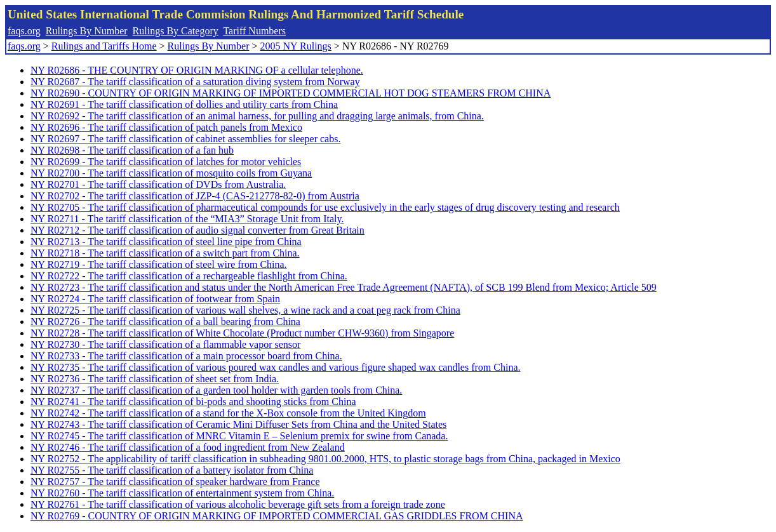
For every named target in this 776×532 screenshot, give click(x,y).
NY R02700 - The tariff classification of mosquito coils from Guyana (171, 173)
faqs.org (24, 31)
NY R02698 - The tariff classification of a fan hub (132, 150)
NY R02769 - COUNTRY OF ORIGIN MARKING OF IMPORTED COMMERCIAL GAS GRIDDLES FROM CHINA (277, 516)
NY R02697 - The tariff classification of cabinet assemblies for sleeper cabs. (185, 139)
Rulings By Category (176, 31)
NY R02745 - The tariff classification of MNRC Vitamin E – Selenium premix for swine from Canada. (239, 436)
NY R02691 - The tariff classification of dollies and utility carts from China (184, 104)
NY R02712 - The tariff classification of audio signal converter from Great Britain (197, 230)
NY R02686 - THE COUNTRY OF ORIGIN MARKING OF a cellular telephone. (197, 70)
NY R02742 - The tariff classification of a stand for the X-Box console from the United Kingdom (228, 413)
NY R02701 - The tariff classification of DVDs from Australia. (158, 184)
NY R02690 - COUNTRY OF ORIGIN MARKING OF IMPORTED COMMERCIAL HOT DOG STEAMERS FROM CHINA (291, 93)
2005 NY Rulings (296, 46)
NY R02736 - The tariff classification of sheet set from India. (155, 379)
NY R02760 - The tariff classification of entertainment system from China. (182, 493)
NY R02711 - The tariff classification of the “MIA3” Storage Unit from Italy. (187, 219)
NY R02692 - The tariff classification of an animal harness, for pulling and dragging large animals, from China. (257, 116)
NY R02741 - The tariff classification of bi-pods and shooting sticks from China (193, 402)
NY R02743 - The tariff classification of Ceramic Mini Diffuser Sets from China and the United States (238, 424)
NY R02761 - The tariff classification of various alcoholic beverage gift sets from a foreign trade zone (238, 504)
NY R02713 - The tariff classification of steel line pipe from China (166, 242)
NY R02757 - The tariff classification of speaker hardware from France (175, 482)
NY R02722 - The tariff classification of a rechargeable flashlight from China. (189, 276)
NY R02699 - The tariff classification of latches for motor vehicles (166, 162)
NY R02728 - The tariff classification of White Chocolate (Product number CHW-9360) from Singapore (242, 333)
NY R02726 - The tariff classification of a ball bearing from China (165, 322)
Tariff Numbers (254, 31)
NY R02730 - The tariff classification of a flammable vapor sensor (165, 344)
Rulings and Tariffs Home (104, 46)
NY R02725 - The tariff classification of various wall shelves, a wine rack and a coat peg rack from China (245, 310)
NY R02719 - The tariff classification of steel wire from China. (159, 264)
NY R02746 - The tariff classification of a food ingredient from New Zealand (188, 447)
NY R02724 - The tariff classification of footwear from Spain (155, 299)
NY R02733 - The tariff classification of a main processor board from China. (186, 356)
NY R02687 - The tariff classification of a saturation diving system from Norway (195, 82)
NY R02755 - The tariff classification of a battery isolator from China (172, 470)
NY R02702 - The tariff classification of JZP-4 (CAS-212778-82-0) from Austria (195, 196)
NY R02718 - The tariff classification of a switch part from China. (165, 253)
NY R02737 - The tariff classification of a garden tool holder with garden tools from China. (216, 390)
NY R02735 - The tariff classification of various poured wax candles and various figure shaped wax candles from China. (275, 367)
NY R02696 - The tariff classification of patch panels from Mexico (166, 127)
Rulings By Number (87, 31)
